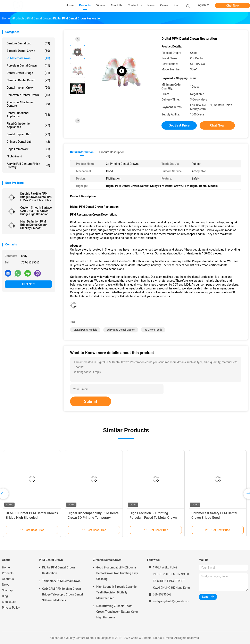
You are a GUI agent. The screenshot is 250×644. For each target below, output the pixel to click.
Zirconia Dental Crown (28, 51)
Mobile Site (9, 602)
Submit (91, 401)
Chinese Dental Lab (28, 142)
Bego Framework (28, 149)
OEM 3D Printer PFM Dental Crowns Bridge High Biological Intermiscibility (32, 518)
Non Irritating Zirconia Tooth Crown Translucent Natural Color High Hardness (117, 612)
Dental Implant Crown (28, 88)
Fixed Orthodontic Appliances (28, 125)
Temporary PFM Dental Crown (61, 581)
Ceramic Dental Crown (28, 80)
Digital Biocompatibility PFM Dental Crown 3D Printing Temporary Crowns (94, 518)
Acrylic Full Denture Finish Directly (28, 165)
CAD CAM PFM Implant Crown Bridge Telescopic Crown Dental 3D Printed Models (63, 594)
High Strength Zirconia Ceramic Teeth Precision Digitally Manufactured (116, 592)
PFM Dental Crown (28, 58)
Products (8, 573)
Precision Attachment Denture (28, 104)
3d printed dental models (121, 330)
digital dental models (85, 330)
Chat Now (233, 6)
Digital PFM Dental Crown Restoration (59, 570)
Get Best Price (179, 125)
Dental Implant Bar (28, 134)
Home (6, 567)
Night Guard (28, 156)
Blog (5, 596)
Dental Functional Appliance (28, 115)
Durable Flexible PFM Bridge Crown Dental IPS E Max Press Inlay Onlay (36, 197)
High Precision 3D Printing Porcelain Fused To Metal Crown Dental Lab (153, 518)
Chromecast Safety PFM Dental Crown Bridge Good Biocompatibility (214, 518)
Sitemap (7, 590)
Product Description (112, 152)
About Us (8, 579)
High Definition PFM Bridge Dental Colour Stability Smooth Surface (34, 225)
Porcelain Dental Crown (28, 66)
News (6, 585)
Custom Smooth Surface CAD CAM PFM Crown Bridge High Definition (36, 211)
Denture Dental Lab (28, 43)
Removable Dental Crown (28, 95)
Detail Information (82, 152)
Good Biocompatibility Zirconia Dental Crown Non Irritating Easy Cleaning (117, 573)
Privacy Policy (11, 608)
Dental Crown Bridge (28, 73)
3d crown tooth (153, 330)
